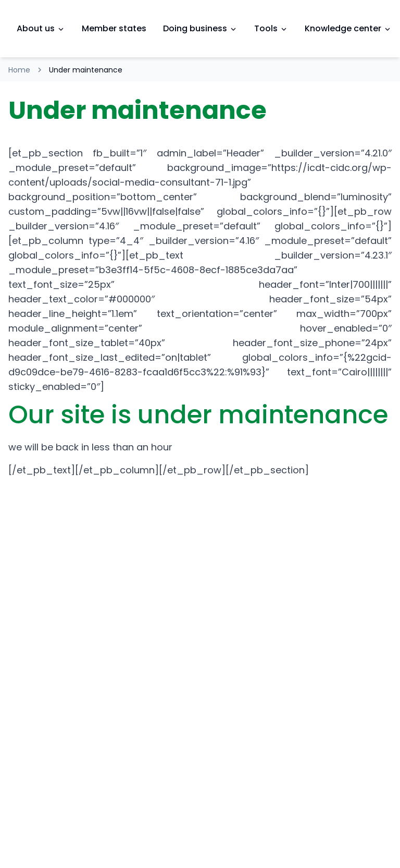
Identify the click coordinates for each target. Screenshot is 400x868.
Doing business (200, 28)
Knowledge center (348, 28)
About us (41, 28)
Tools (271, 28)
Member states (114, 28)
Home (19, 70)
